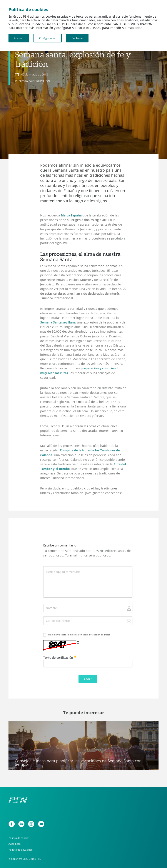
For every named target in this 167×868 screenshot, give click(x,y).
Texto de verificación (60, 658)
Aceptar (19, 38)
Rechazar (77, 38)
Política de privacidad (21, 850)
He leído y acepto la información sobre (79, 635)
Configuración (48, 38)
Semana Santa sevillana (58, 322)
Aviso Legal (15, 844)
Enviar (88, 679)
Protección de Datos (100, 635)
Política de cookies (19, 838)
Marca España (71, 215)
